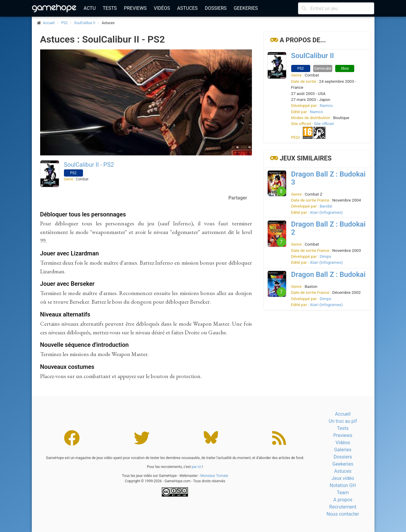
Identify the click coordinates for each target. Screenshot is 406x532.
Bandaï (326, 206)
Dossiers (215, 8)
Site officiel (324, 124)
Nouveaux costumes (67, 367)
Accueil (343, 414)
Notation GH (343, 485)
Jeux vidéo (343, 478)
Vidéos (162, 8)
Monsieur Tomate (214, 476)
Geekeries (246, 8)
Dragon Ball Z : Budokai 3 (328, 178)
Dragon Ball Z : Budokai (328, 274)
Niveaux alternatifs (65, 314)
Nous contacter (343, 514)
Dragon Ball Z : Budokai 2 (328, 228)
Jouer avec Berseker (67, 284)
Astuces (188, 8)
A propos (343, 500)
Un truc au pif (343, 421)
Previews (135, 8)
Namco (326, 105)
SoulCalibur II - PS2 (89, 165)
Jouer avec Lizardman (70, 253)
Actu (90, 8)
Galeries (343, 450)
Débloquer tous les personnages (83, 214)
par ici (196, 467)
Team (343, 493)
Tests (110, 8)
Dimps (326, 256)
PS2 (64, 23)
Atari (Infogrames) (326, 212)
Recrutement (343, 507)
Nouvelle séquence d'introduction (84, 345)
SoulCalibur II (85, 23)
